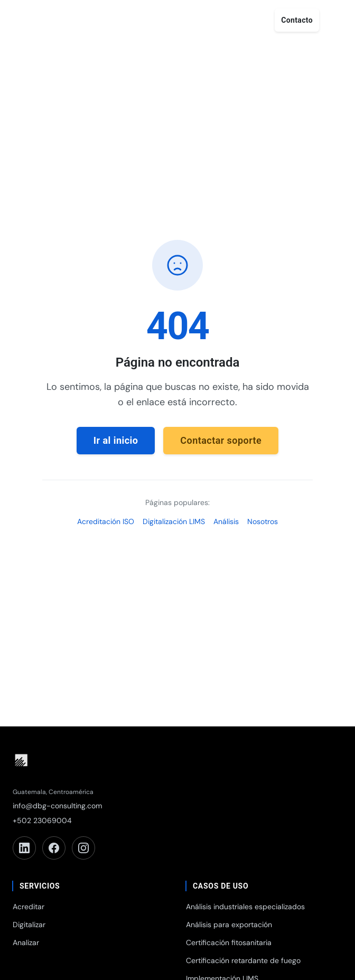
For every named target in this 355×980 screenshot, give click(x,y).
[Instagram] (83, 848)
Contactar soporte (221, 440)
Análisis (226, 521)
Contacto (297, 20)
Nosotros (263, 521)
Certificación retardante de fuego (243, 960)
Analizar (26, 942)
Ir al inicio (116, 440)
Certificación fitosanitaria (229, 942)
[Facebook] (54, 848)
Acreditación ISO (106, 521)
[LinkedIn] (24, 848)
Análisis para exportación (229, 925)
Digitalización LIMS (174, 521)
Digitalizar (29, 925)
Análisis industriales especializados (245, 907)
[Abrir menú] (335, 20)
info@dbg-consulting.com (57, 806)
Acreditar (29, 907)
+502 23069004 (42, 820)
